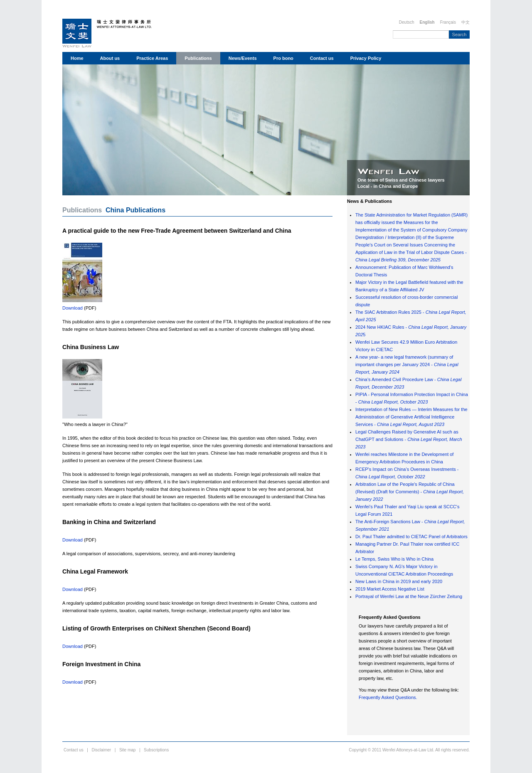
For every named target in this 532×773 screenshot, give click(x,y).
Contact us (322, 58)
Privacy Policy (366, 58)
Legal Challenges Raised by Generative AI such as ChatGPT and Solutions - (409, 439)
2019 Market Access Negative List (390, 589)
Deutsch (407, 22)
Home (77, 58)
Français (448, 22)
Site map (127, 750)
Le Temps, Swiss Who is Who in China (394, 559)
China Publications (135, 210)
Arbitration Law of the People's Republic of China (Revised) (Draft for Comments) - (410, 492)
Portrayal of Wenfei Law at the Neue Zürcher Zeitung (409, 596)
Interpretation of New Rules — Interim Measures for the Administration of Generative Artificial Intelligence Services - (411, 417)
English (427, 22)
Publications (198, 58)
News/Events (243, 58)
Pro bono (283, 58)
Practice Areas (152, 58)
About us (110, 58)
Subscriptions (156, 750)
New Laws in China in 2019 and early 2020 (399, 581)
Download (73, 308)
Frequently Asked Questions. (388, 697)
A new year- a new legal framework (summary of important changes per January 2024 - (407, 364)
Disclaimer (102, 750)
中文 (465, 22)
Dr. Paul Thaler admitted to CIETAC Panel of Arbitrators (411, 537)
